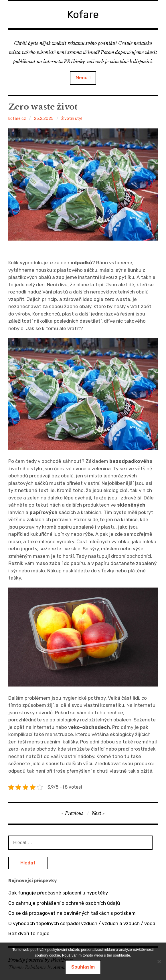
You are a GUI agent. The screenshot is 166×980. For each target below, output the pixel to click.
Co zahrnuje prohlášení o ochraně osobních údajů (64, 903)
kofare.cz (17, 119)
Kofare (83, 14)
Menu (82, 78)
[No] (159, 961)
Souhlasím (83, 967)
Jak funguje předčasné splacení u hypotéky (58, 893)
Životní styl (72, 119)
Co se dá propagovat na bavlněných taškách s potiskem (72, 913)
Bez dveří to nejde (29, 933)
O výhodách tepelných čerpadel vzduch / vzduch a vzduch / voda (82, 923)
